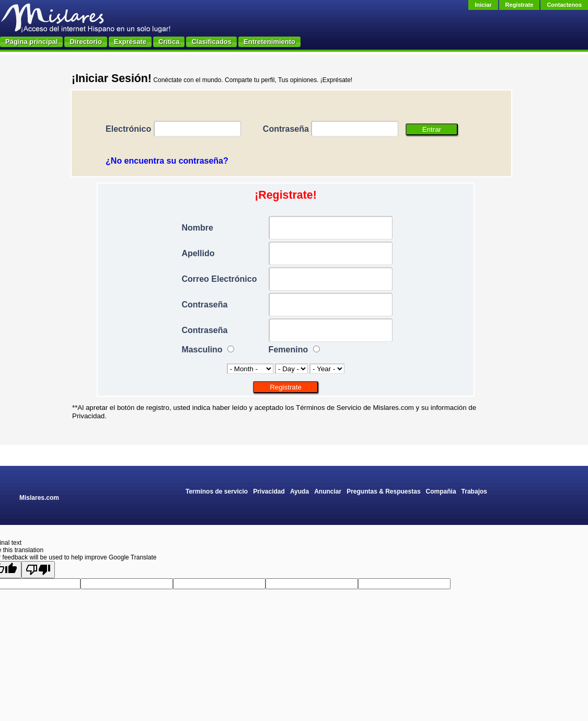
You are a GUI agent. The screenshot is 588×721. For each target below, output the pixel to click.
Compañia (441, 491)
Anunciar (328, 491)
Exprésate (130, 42)
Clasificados (211, 42)
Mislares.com (39, 498)
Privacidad (269, 491)
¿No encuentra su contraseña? (167, 161)
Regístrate (520, 5)
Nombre (197, 228)
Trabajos (474, 491)
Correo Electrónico (219, 279)
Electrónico (128, 129)
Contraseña (286, 129)
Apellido (198, 253)
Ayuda (299, 491)
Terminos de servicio (217, 491)
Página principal (31, 42)
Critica (169, 42)
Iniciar (483, 5)
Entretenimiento (269, 42)
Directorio (85, 42)
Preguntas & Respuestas (383, 491)
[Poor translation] (38, 570)
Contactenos (564, 5)
